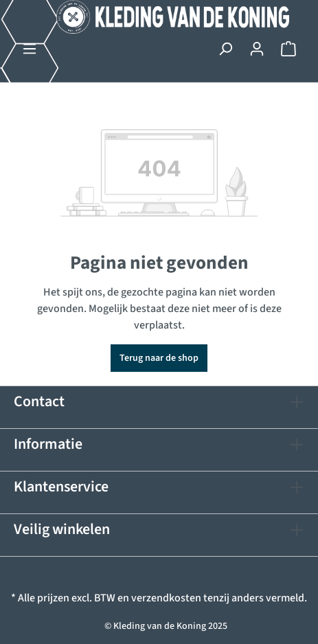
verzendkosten (166, 598)
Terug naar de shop (159, 358)
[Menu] (30, 49)
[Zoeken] (225, 49)
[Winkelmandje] (288, 49)
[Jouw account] (257, 49)
